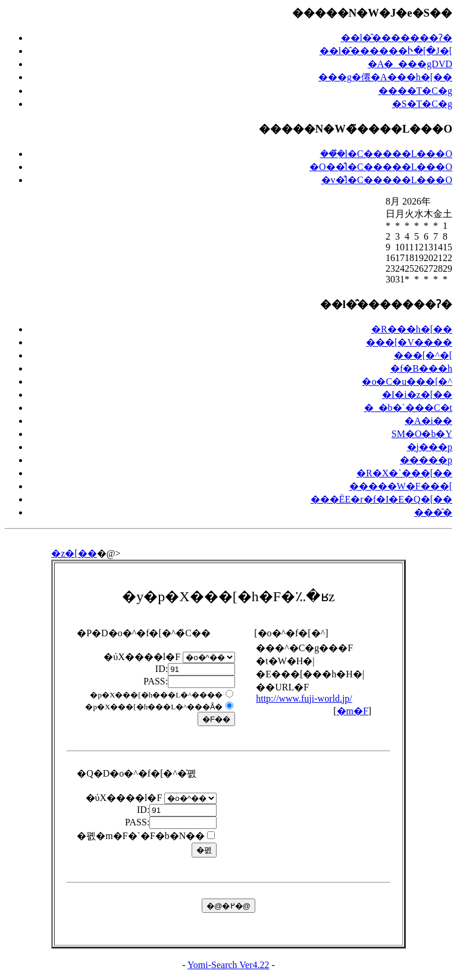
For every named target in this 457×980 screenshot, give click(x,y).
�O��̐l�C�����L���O (381, 167)
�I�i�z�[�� (417, 395)
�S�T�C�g (422, 104)
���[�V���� (409, 342)
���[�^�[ (423, 355)
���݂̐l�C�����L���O (386, 154)
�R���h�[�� (412, 329)
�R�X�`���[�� (404, 473)
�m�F (353, 711)
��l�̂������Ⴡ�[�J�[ (386, 51)
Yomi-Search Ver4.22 (228, 965)
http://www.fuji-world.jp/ (304, 698)
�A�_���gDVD (410, 64)
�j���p (430, 447)
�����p (426, 460)
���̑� (433, 512)
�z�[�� (74, 553)
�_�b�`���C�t (408, 408)
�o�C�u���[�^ (407, 381)
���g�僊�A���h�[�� (385, 77)
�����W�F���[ (401, 486)
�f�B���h (421, 368)
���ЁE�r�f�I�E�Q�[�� (381, 499)
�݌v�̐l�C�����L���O (387, 180)
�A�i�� (428, 421)
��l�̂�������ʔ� (397, 38)
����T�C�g (415, 91)
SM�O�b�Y (422, 434)
